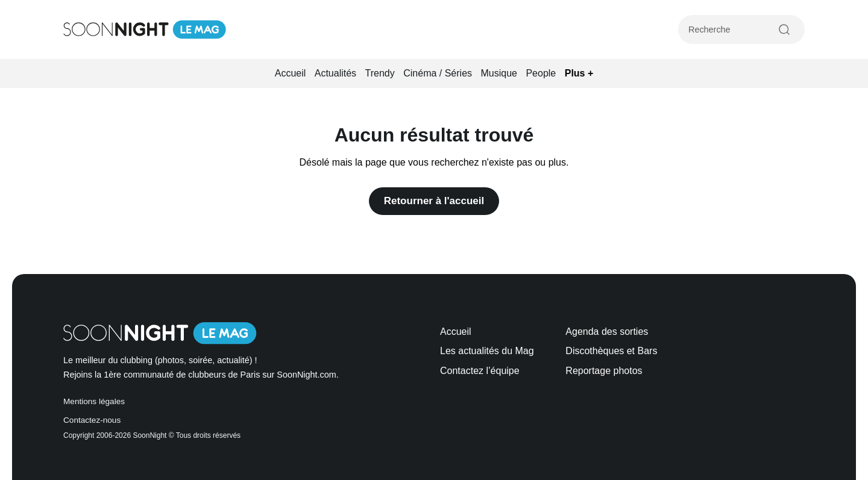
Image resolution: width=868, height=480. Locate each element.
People (541, 73)
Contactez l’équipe (480, 371)
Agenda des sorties (607, 332)
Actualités (335, 73)
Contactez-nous (92, 420)
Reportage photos (604, 371)
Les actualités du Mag (487, 351)
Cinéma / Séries (438, 73)
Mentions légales (94, 401)
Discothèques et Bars (611, 351)
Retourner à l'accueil (434, 201)
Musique (499, 73)
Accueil (291, 73)
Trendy (380, 73)
